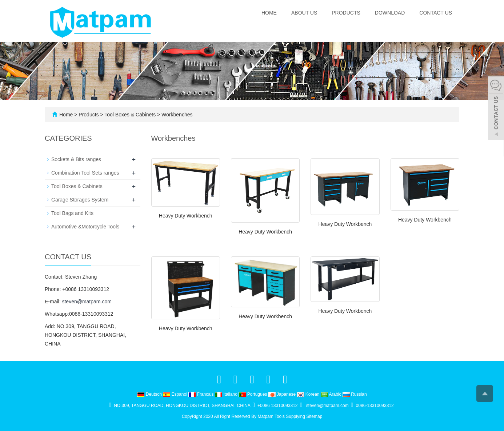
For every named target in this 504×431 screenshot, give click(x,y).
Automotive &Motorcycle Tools (85, 227)
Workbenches (176, 115)
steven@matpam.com (87, 302)
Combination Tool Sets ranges (85, 173)
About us (304, 13)
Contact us (436, 13)
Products (346, 13)
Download (390, 13)
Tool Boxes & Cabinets (130, 115)
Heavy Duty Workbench (186, 216)
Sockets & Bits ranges (76, 159)
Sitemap (314, 416)
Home (269, 13)
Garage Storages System (80, 200)
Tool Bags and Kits (72, 213)
